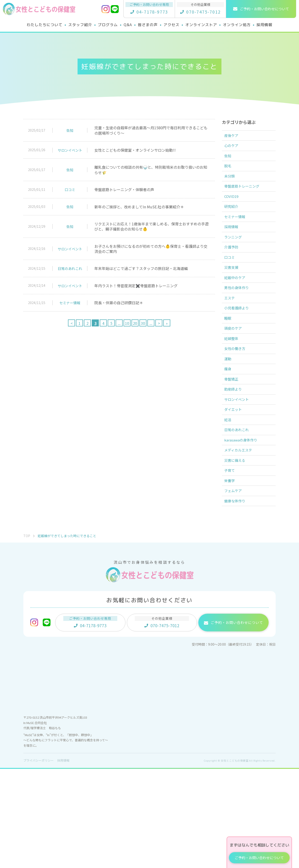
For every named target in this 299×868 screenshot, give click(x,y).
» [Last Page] (167, 323)
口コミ (70, 190)
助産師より (235, 458)
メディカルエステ (241, 535)
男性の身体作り (239, 329)
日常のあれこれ (70, 268)
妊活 (230, 496)
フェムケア (235, 586)
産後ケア (234, 137)
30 (143, 323)
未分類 (232, 188)
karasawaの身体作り (243, 522)
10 (127, 323)
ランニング (235, 265)
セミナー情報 (70, 303)
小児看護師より (239, 355)
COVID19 (234, 214)
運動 (230, 419)
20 (135, 323)
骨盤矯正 (234, 445)
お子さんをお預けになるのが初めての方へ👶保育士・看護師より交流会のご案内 (151, 249)
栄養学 (232, 573)
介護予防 (234, 278)
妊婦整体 (234, 394)
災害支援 (234, 304)
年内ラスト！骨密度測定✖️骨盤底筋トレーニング (136, 286)
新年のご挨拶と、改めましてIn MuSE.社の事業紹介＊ (139, 207)
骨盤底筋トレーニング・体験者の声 (124, 189)
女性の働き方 (237, 406)
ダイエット (235, 483)
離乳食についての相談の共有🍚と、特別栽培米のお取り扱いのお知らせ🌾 (151, 170)
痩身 (230, 432)
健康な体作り (237, 599)
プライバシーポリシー (39, 859)
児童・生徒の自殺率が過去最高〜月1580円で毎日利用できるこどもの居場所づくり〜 (151, 130)
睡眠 (230, 368)
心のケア (234, 150)
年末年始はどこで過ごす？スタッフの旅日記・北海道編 (141, 268)
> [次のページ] (159, 323)
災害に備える (237, 548)
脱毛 (230, 175)
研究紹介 (234, 227)
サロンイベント (70, 150)
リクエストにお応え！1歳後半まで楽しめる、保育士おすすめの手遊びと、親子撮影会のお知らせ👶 (151, 226)
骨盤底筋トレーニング (245, 201)
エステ (232, 342)
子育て (232, 560)
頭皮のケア (235, 381)
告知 (70, 130)
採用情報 (234, 252)
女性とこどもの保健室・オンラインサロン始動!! (135, 150)
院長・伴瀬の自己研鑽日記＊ (119, 303)
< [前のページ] (72, 323)
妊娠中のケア (237, 317)
